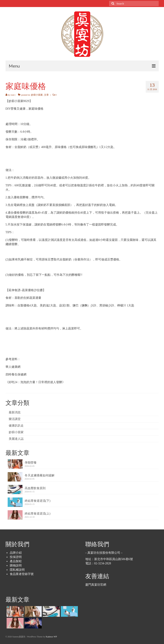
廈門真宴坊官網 (96, 585)
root (13, 95)
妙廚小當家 (37, 95)
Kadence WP (51, 637)
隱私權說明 (17, 570)
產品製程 (16, 561)
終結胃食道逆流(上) (38, 514)
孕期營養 (31, 463)
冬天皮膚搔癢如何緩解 (40, 475)
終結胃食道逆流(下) (38, 501)
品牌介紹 (16, 553)
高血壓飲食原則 (35, 488)
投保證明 (16, 557)
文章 (46, 95)
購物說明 (16, 566)
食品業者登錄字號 (22, 574)
